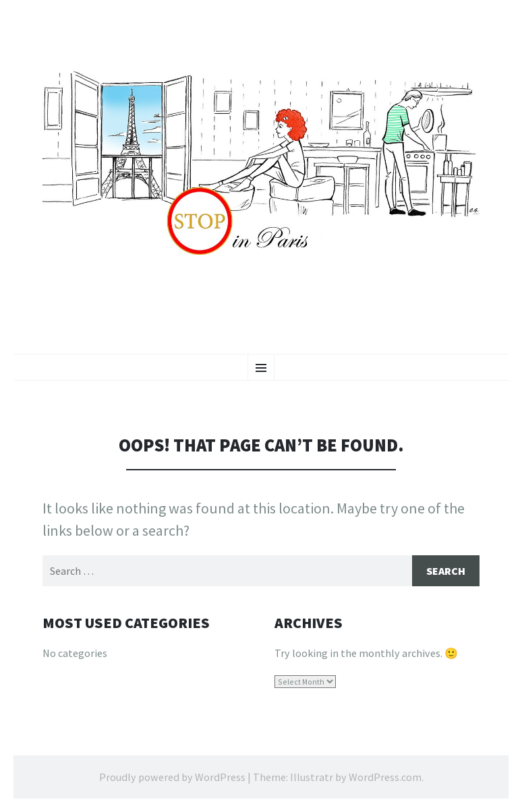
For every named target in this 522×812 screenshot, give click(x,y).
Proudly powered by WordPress (172, 777)
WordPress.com (385, 777)
